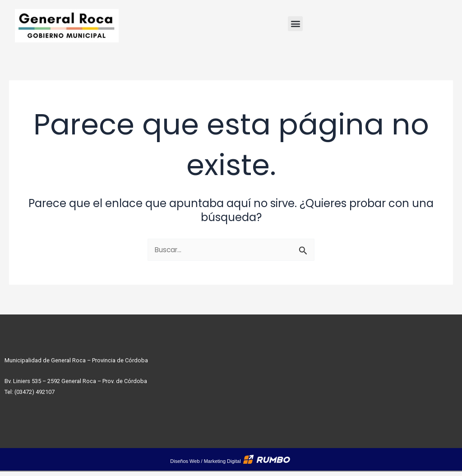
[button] (295, 24)
